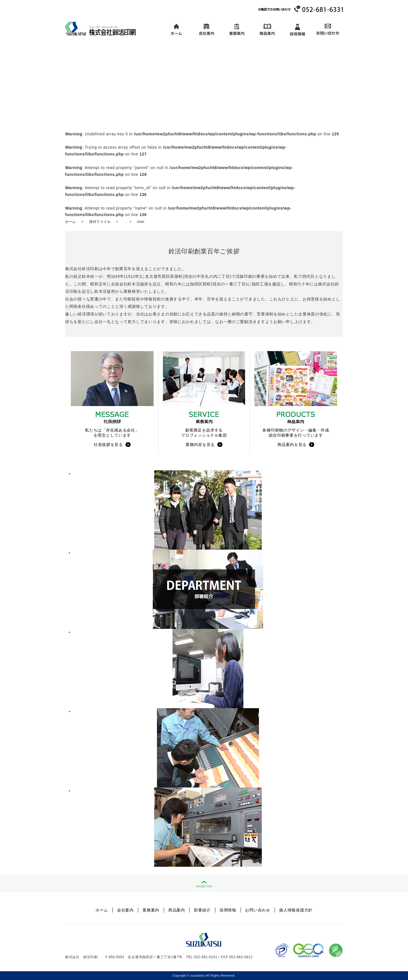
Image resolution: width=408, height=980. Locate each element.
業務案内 (237, 30)
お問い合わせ (328, 30)
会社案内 (206, 30)
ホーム (176, 30)
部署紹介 (202, 910)
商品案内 (267, 30)
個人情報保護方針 (296, 910)
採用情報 (297, 30)
